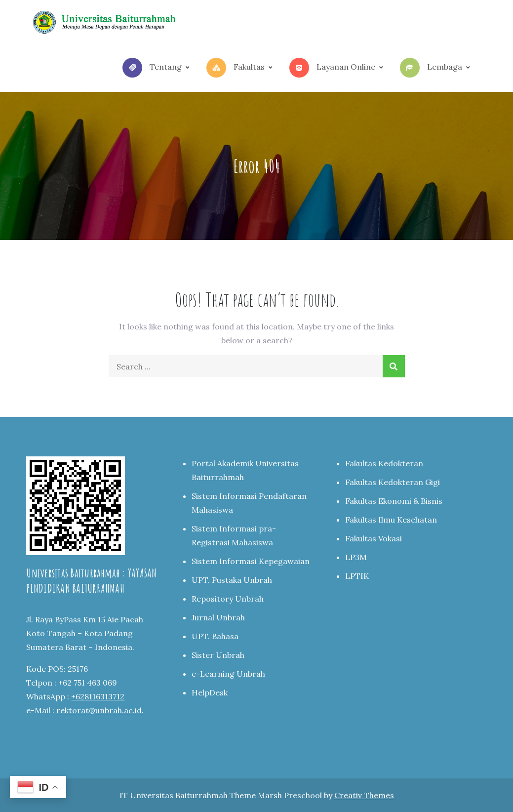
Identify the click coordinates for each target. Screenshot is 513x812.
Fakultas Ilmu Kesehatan (391, 520)
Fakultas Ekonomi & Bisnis (394, 501)
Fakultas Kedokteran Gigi (393, 482)
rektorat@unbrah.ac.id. (100, 710)
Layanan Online (332, 68)
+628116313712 (98, 696)
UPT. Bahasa (215, 636)
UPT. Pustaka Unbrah (232, 580)
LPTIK (357, 576)
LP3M (356, 557)
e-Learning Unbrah (228, 674)
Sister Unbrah (218, 655)
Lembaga (431, 68)
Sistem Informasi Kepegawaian (251, 561)
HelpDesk (210, 692)
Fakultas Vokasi (374, 538)
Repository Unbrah (228, 599)
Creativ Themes (364, 795)
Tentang (152, 68)
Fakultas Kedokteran (384, 463)
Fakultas (236, 68)
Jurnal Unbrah (218, 617)
